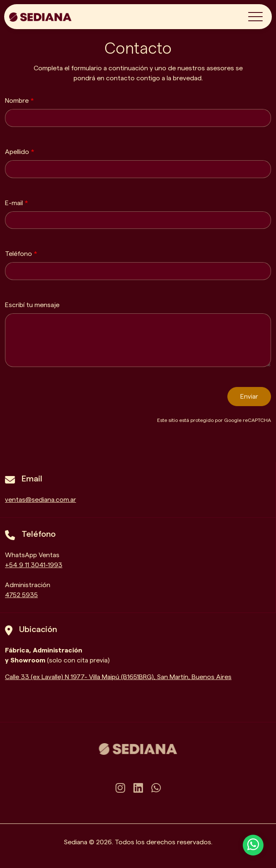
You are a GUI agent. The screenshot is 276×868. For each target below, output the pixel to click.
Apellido (20, 152)
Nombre (20, 101)
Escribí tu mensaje (32, 305)
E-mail (17, 203)
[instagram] (120, 789)
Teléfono (21, 254)
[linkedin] (138, 789)
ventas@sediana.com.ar (41, 500)
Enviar (249, 397)
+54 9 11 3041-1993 (34, 565)
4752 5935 (21, 595)
